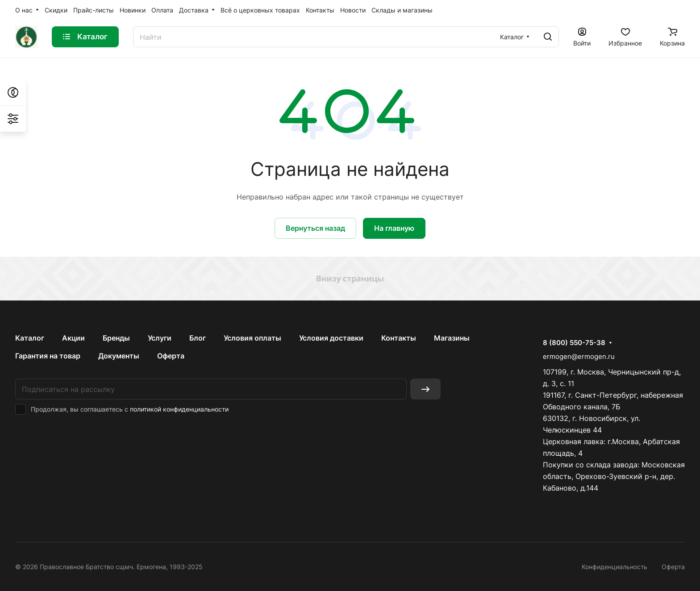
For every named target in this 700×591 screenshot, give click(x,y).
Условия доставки (331, 338)
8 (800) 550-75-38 (574, 343)
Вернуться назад (315, 228)
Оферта (171, 356)
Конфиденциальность (615, 567)
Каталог (30, 338)
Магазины (452, 338)
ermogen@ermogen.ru (579, 356)
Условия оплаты (252, 338)
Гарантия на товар (48, 356)
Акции (73, 338)
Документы (119, 356)
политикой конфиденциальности (179, 409)
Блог (198, 338)
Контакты (399, 338)
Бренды (116, 338)
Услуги (160, 338)
